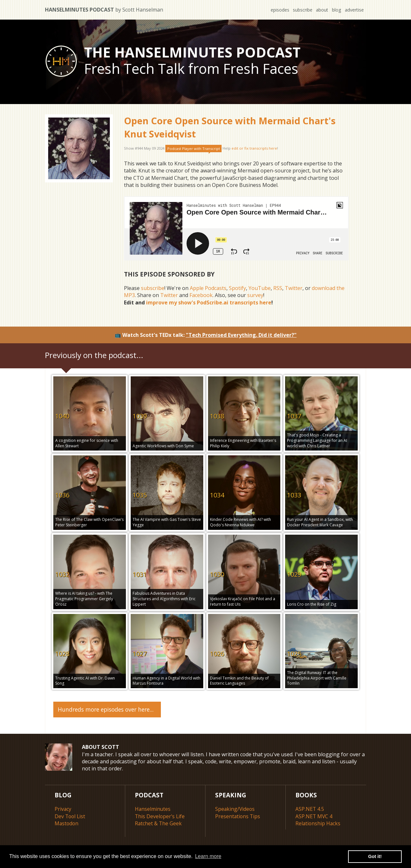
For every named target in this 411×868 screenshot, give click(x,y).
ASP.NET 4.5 (310, 809)
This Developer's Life (160, 816)
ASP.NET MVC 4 (314, 816)
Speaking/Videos (235, 809)
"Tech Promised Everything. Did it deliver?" (241, 335)
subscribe (301, 10)
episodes (277, 10)
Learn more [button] (208, 856)
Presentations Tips (238, 816)
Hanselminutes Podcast (104, 10)
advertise (354, 10)
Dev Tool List (70, 816)
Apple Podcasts (208, 288)
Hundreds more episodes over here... (106, 709)
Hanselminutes (153, 809)
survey (255, 295)
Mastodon (67, 823)
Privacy (63, 809)
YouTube (260, 288)
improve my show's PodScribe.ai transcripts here (209, 302)
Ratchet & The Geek (159, 823)
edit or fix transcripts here (254, 149)
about (321, 10)
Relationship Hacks (318, 823)
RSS (278, 288)
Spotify (237, 288)
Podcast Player (194, 149)
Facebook (201, 295)
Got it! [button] (375, 856)
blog (336, 10)
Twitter (294, 288)
